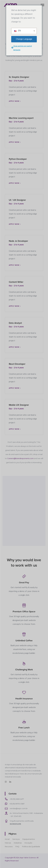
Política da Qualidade (31, 846)
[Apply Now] (15, 101)
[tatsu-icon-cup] (24, 634)
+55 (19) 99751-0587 (17, 804)
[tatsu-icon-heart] (24, 692)
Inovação (28, 843)
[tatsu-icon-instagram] (6, 782)
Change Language (24, 39)
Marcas (8, 843)
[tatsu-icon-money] (24, 576)
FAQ (17, 846)
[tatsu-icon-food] (24, 721)
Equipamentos (29, 839)
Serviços (16, 839)
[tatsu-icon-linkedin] (11, 782)
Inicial (7, 839)
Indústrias (18, 843)
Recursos (9, 846)
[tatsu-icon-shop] (24, 605)
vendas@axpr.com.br (19, 808)
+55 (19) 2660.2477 (17, 799)
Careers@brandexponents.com (20, 458)
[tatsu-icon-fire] (24, 663)
